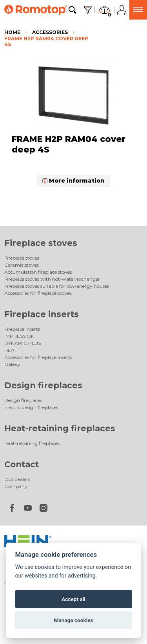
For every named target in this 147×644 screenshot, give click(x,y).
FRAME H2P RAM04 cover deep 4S (46, 42)
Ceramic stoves (21, 265)
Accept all (73, 599)
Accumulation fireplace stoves (38, 272)
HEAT (11, 350)
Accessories (50, 32)
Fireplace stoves (41, 243)
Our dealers (17, 479)
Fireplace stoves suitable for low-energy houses (57, 286)
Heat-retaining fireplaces (60, 428)
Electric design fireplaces (31, 407)
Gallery (12, 364)
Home (12, 32)
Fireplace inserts (42, 314)
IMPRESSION (19, 336)
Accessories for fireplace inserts (38, 357)
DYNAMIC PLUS (23, 343)
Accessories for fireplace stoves (38, 293)
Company (16, 486)
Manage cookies (73, 620)
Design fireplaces (43, 385)
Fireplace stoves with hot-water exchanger (52, 279)
